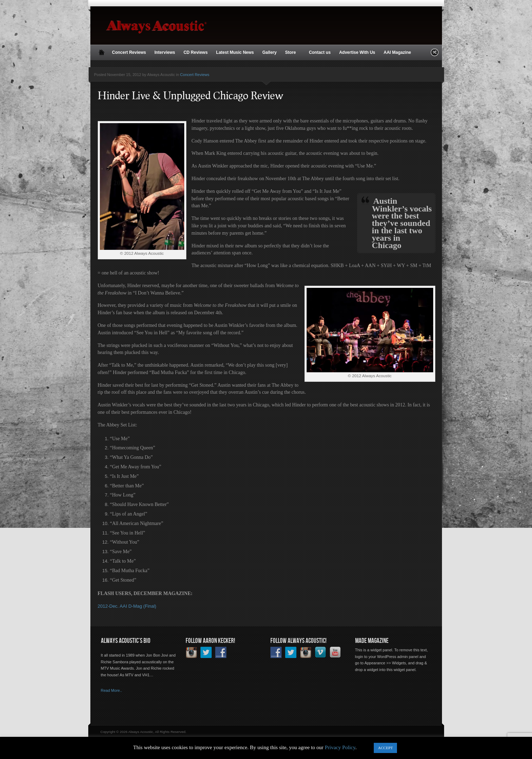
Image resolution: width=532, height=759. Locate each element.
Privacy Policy (340, 747)
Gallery (270, 52)
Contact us (320, 52)
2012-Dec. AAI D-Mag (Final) (127, 606)
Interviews (165, 52)
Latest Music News (235, 52)
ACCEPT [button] (385, 748)
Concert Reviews (129, 52)
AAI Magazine (397, 52)
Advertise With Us (357, 52)
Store (291, 53)
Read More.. (112, 690)
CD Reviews (196, 52)
